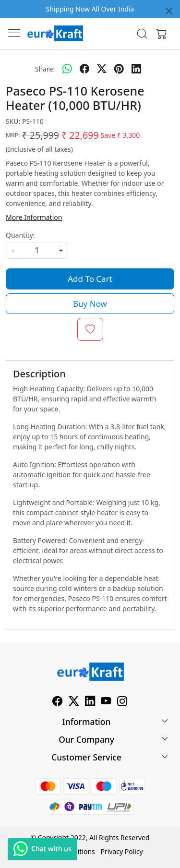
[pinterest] (119, 69)
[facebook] (84, 69)
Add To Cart (90, 279)
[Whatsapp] (67, 69)
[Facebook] (58, 703)
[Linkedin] (90, 703)
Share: (45, 69)
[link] (142, 34)
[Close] (169, 11)
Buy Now (90, 304)
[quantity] (37, 250)
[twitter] (102, 69)
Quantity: (20, 235)
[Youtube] (106, 703)
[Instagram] (122, 703)
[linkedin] (136, 69)
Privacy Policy (121, 851)
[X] (74, 703)
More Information (34, 217)
